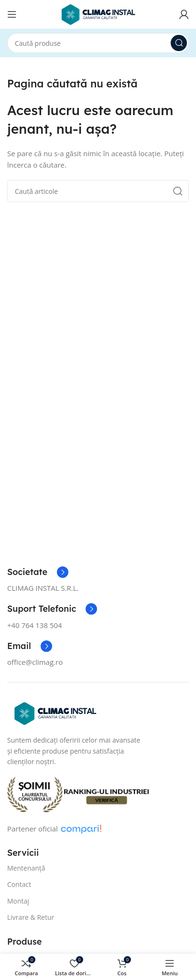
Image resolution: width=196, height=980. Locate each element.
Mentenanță (26, 868)
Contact (19, 884)
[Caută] (98, 43)
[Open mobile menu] (12, 14)
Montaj (18, 901)
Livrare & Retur (31, 917)
